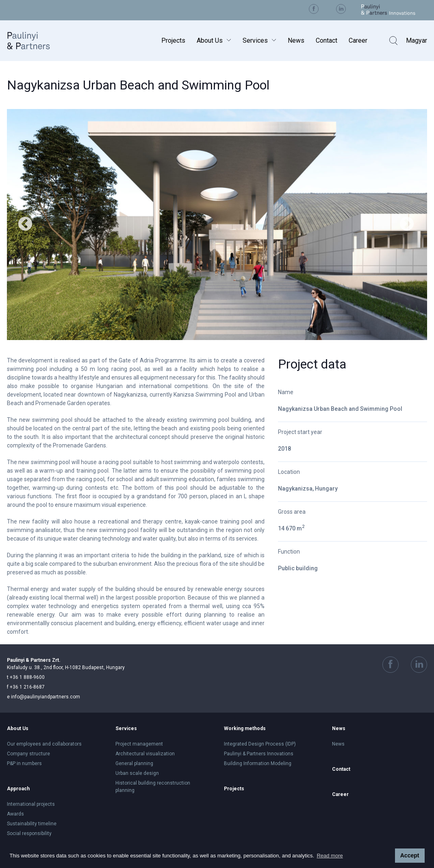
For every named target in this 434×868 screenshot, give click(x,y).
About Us (210, 40)
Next (407, 225)
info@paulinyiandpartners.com (43, 697)
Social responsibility (29, 833)
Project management (139, 744)
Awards (15, 814)
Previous (25, 225)
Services (255, 40)
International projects (31, 804)
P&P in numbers (24, 763)
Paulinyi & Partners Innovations (259, 754)
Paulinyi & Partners (35, 40)
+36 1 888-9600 (26, 677)
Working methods (245, 728)
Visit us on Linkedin (341, 9)
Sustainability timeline (32, 824)
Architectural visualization (145, 754)
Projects (173, 40)
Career (358, 40)
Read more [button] (330, 856)
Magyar (417, 40)
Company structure (28, 754)
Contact (327, 40)
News (296, 40)
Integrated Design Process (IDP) (260, 744)
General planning (134, 763)
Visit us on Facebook (314, 9)
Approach (18, 789)
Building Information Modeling (258, 763)
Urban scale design (137, 773)
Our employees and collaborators (44, 744)
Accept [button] (410, 855)
